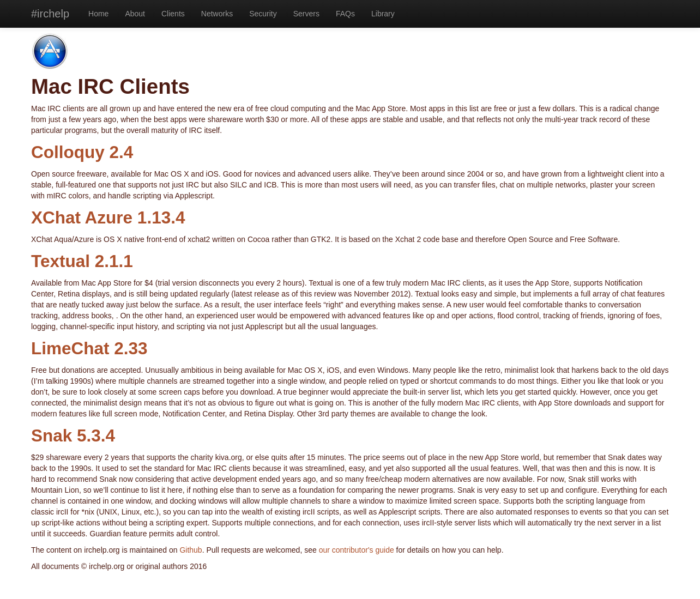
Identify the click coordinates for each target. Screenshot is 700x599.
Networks (217, 14)
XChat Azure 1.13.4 (108, 217)
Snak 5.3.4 (73, 435)
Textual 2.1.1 (82, 261)
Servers (306, 14)
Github (191, 550)
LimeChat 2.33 (89, 348)
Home (98, 14)
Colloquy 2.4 (82, 152)
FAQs (345, 14)
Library (383, 14)
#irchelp (50, 14)
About (135, 14)
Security (263, 14)
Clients (173, 14)
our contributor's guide (357, 550)
